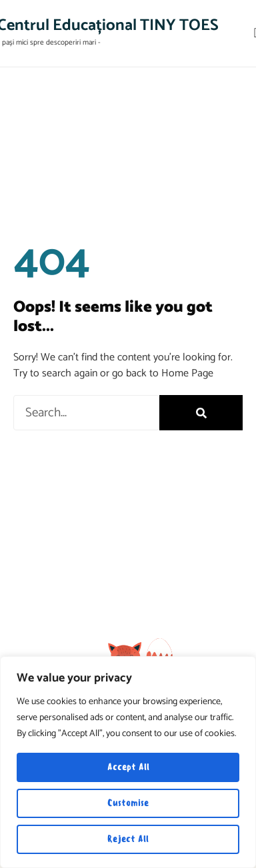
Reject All (128, 839)
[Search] (201, 413)
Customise (128, 803)
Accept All (128, 767)
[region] (128, 762)
